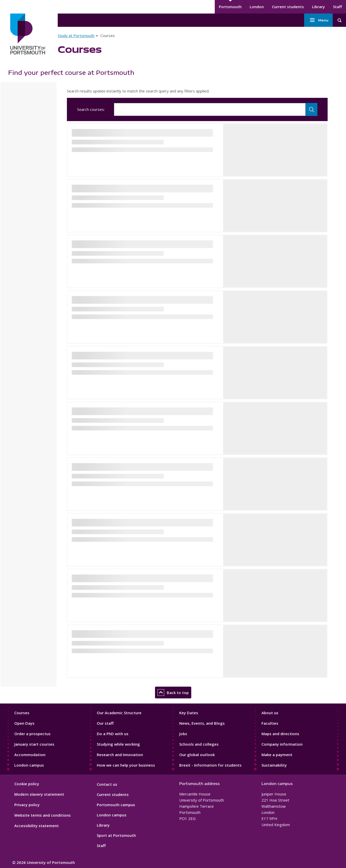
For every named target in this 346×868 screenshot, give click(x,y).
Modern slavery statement (39, 794)
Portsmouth (230, 7)
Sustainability (274, 765)
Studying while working (118, 744)
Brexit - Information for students (210, 765)
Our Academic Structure (119, 713)
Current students (288, 7)
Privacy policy (27, 805)
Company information (282, 744)
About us (270, 713)
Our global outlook (197, 755)
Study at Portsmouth (76, 36)
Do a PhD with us (113, 734)
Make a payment (277, 755)
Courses (22, 713)
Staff (337, 7)
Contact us (107, 784)
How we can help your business (126, 765)
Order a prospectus (32, 734)
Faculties (270, 723)
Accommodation (30, 755)
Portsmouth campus (116, 805)
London (257, 7)
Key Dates (189, 713)
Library (318, 7)
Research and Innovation (120, 755)
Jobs (183, 734)
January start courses (34, 744)
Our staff (105, 723)
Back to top (173, 693)
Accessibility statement (37, 826)
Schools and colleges (199, 744)
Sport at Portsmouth (116, 835)
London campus (29, 765)
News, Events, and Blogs (202, 723)
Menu (318, 20)
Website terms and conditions (43, 815)
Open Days (24, 723)
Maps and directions (280, 734)
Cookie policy (27, 784)
